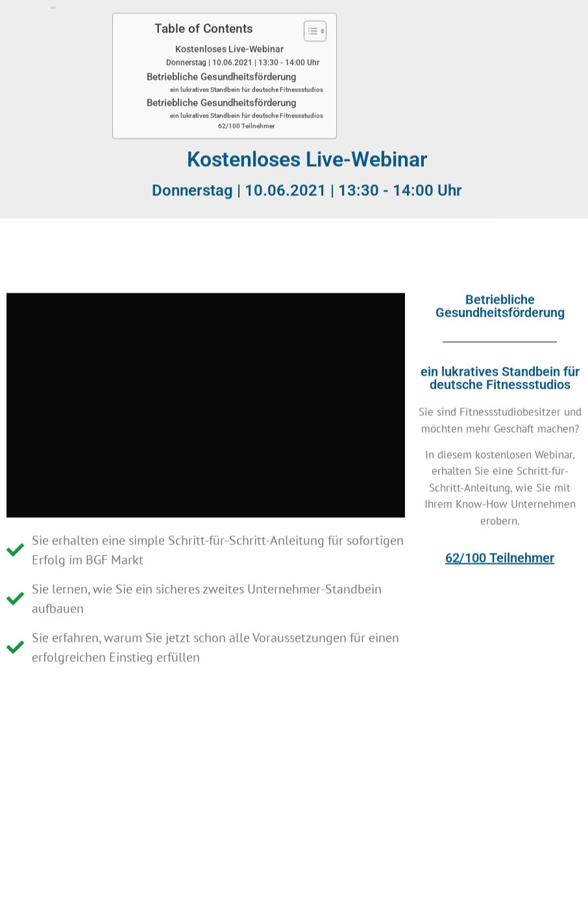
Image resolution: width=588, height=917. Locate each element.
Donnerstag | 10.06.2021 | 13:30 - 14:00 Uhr (243, 44)
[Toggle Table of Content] (309, 12)
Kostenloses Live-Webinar (229, 31)
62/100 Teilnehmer (247, 107)
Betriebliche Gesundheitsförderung (222, 58)
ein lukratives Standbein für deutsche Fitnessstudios (247, 71)
